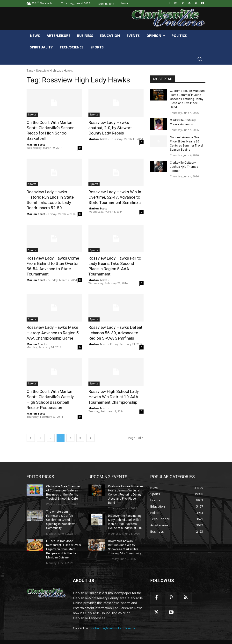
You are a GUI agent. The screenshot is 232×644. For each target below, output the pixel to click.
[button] (200, 59)
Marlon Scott (36, 144)
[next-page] (90, 437)
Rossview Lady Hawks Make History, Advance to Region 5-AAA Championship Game (53, 332)
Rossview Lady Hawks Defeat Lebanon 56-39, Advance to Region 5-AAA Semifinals (115, 332)
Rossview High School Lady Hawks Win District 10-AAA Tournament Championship (113, 396)
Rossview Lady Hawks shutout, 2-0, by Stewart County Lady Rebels (110, 128)
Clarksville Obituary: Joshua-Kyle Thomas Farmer (184, 162)
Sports (32, 114)
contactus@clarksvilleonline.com (114, 622)
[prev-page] (31, 437)
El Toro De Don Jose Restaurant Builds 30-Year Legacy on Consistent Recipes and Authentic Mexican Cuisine (64, 544)
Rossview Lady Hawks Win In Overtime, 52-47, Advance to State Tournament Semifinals (115, 197)
